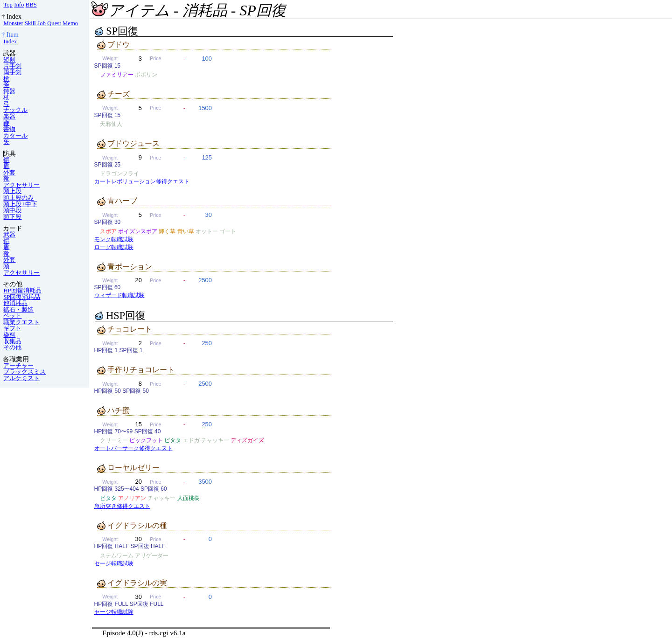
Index (10, 42)
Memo (70, 23)
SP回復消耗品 (22, 297)
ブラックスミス (24, 372)
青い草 (186, 231)
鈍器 (9, 91)
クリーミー (114, 440)
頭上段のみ (18, 198)
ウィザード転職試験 (119, 295)
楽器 (9, 117)
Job (42, 23)
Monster (13, 23)
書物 (9, 129)
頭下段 (12, 217)
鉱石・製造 (18, 310)
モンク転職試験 (114, 239)
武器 (9, 235)
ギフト (12, 328)
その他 (12, 347)
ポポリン (146, 75)
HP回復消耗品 (22, 291)
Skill (30, 23)
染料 (9, 335)
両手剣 (12, 72)
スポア (108, 231)
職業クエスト (21, 322)
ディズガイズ (247, 440)
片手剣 (12, 66)
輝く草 (167, 231)
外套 (9, 173)
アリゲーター (152, 556)
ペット (12, 316)
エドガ (191, 440)
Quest (54, 23)
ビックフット (146, 440)
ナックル (15, 110)
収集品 (12, 341)
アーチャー (18, 366)
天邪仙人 (111, 124)
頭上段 (12, 191)
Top (8, 5)
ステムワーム (117, 556)
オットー (207, 231)
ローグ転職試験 (114, 247)
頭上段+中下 (20, 204)
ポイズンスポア (138, 231)
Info (19, 5)
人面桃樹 (189, 498)
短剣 (9, 60)
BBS (31, 5)
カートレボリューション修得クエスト (142, 181)
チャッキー (215, 440)
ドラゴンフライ (119, 174)
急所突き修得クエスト (122, 506)
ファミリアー (117, 75)
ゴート (228, 231)
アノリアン (132, 498)
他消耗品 (15, 303)
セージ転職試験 (114, 563)
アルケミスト (21, 378)
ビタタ (173, 440)
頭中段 (12, 210)
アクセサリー (21, 185)
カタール (15, 136)
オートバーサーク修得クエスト (133, 448)
